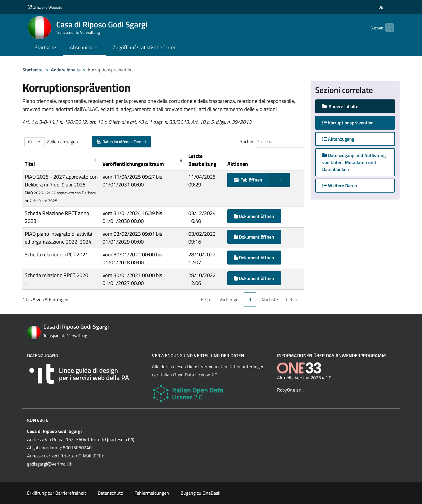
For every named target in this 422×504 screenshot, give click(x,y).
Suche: (246, 141)
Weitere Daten (340, 186)
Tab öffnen (248, 180)
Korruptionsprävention (354, 123)
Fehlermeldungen (152, 493)
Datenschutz (110, 493)
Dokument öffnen (254, 216)
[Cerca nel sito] (387, 28)
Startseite (32, 70)
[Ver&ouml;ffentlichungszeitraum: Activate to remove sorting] (143, 160)
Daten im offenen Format (121, 141)
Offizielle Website (45, 7)
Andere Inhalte (66, 70)
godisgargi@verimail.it (49, 464)
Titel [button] (30, 164)
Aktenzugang (338, 139)
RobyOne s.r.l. (290, 390)
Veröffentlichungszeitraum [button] (133, 164)
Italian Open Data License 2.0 (188, 375)
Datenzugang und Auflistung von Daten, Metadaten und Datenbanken (354, 162)
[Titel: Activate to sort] (61, 160)
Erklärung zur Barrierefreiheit (57, 493)
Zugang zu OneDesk (201, 493)
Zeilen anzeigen (62, 142)
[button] (384, 7)
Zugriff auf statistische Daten (145, 47)
